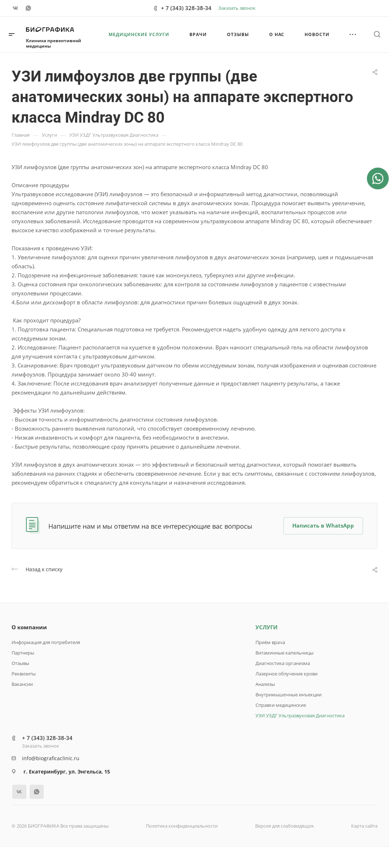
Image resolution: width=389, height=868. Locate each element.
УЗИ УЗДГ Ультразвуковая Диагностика (300, 715)
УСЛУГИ (266, 627)
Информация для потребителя (46, 642)
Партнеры (23, 653)
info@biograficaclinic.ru (51, 758)
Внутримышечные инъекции (289, 695)
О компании (29, 627)
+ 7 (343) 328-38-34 (186, 8)
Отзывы (20, 663)
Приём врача (270, 642)
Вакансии (22, 684)
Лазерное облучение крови (287, 674)
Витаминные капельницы (285, 653)
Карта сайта (364, 826)
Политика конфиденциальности (182, 826)
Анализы (265, 684)
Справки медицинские (281, 705)
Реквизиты (24, 674)
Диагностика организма (283, 663)
